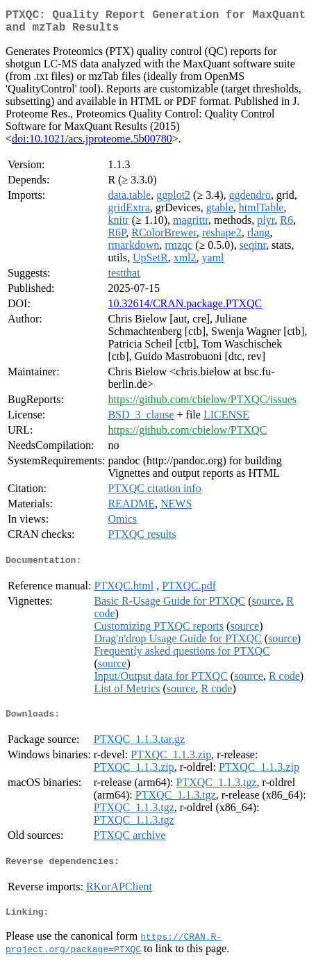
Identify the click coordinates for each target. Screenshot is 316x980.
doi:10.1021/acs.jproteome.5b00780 (92, 144)
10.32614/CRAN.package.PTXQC (185, 309)
